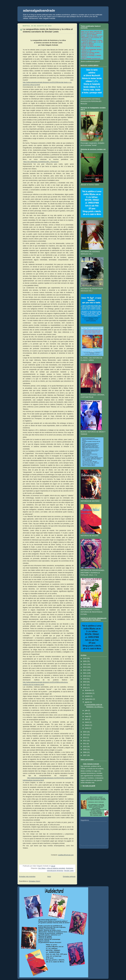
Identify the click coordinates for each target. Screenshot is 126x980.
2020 (85, 676)
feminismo (70, 868)
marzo (87, 722)
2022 (85, 670)
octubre (87, 696)
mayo (87, 716)
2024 (85, 664)
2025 (85, 661)
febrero (87, 725)
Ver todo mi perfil (89, 786)
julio (86, 710)
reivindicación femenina (55, 871)
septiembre (89, 699)
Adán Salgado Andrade (91, 764)
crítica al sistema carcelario (56, 868)
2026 (85, 658)
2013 (85, 738)
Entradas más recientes (27, 877)
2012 (85, 741)
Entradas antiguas (69, 877)
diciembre (88, 690)
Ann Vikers (42, 868)
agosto (87, 702)
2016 (85, 688)
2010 (85, 747)
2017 (85, 685)
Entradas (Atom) (35, 881)
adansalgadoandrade (39, 10)
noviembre (89, 693)
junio (87, 713)
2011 (85, 744)
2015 (85, 732)
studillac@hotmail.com (66, 855)
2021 (85, 673)
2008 (85, 752)
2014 (85, 735)
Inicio (49, 877)
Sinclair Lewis (69, 871)
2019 (85, 679)
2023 (85, 667)
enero (87, 728)
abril (86, 719)
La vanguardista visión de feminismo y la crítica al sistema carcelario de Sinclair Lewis (48, 30)
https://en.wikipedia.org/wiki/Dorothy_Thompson (41, 162)
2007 (85, 755)
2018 (85, 682)
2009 (85, 749)
